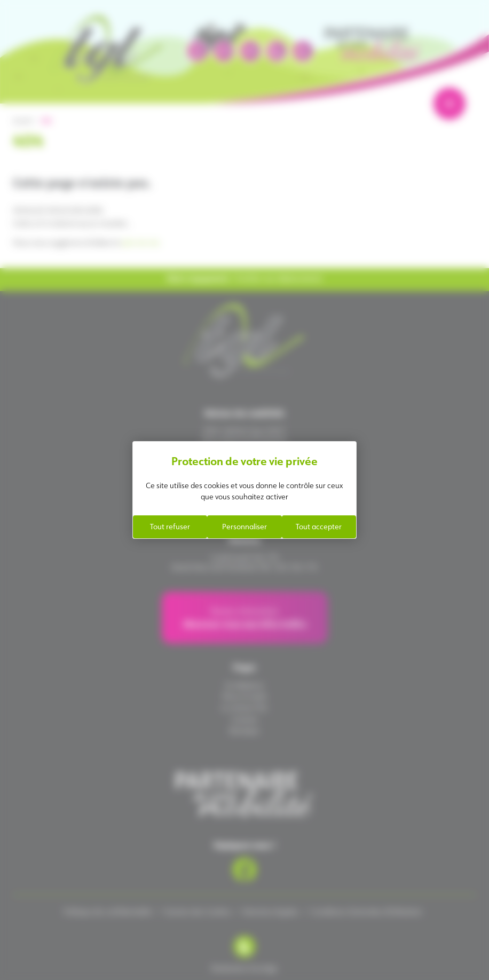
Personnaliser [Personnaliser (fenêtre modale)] (244, 527)
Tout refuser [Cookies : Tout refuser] (170, 527)
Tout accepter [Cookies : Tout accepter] (319, 527)
